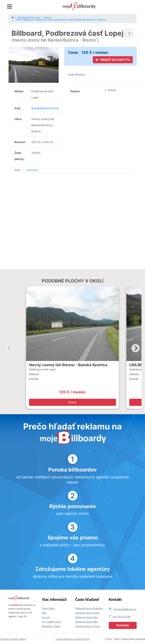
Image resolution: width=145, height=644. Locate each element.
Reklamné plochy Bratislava (89, 608)
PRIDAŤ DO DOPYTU (113, 60)
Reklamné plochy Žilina (87, 622)
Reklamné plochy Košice (88, 613)
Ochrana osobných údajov (13, 639)
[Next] (136, 348)
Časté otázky (48, 608)
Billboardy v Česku (51, 626)
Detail (72, 402)
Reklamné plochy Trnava (88, 626)
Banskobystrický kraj (45, 108)
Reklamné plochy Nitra (87, 617)
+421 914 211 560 (122, 617)
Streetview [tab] (32, 170)
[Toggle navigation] (10, 7)
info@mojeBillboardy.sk (125, 609)
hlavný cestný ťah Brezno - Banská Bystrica (68, 365)
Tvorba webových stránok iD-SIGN (72, 639)
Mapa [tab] (17, 170)
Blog (44, 613)
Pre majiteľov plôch (51, 622)
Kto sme (46, 617)
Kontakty (123, 625)
